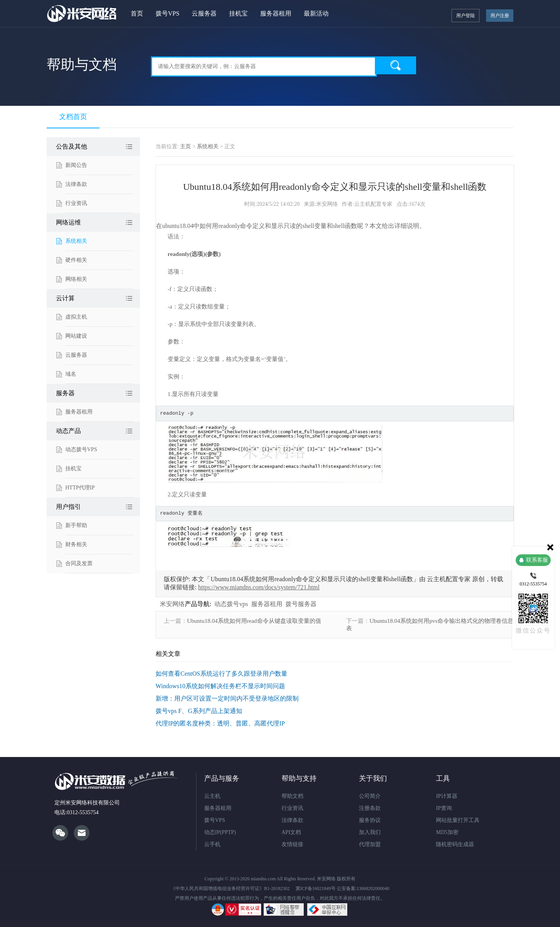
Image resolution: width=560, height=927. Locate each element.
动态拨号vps (231, 604)
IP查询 (444, 808)
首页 (137, 13)
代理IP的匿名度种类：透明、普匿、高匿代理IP (220, 723)
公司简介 (370, 796)
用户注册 (500, 16)
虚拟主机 (76, 317)
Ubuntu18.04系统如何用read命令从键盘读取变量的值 (254, 621)
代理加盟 (370, 844)
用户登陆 (465, 16)
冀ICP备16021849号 (316, 888)
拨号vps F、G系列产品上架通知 (199, 711)
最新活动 (316, 13)
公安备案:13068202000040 (363, 888)
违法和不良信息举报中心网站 (327, 909)
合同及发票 (79, 563)
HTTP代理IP (80, 488)
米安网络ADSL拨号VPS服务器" (82, 14)
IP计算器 (446, 796)
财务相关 (76, 544)
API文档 (291, 832)
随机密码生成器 (455, 844)
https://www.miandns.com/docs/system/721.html (259, 587)
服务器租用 (276, 13)
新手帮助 (76, 525)
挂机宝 (238, 13)
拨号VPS (167, 13)
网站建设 (76, 336)
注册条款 (370, 808)
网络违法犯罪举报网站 (284, 909)
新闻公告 (76, 165)
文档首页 (73, 117)
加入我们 (370, 832)
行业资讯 (76, 203)
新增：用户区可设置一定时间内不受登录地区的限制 (227, 698)
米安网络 (172, 604)
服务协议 (370, 820)
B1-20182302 (277, 888)
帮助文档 (292, 796)
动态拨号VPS (81, 449)
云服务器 (204, 13)
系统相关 (76, 241)
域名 (71, 374)
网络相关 (76, 279)
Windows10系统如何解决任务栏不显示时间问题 (220, 686)
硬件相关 (76, 260)
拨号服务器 (301, 604)
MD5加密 (447, 832)
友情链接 (292, 844)
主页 (185, 146)
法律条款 (76, 184)
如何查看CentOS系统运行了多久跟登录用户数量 (221, 674)
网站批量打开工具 (458, 820)
